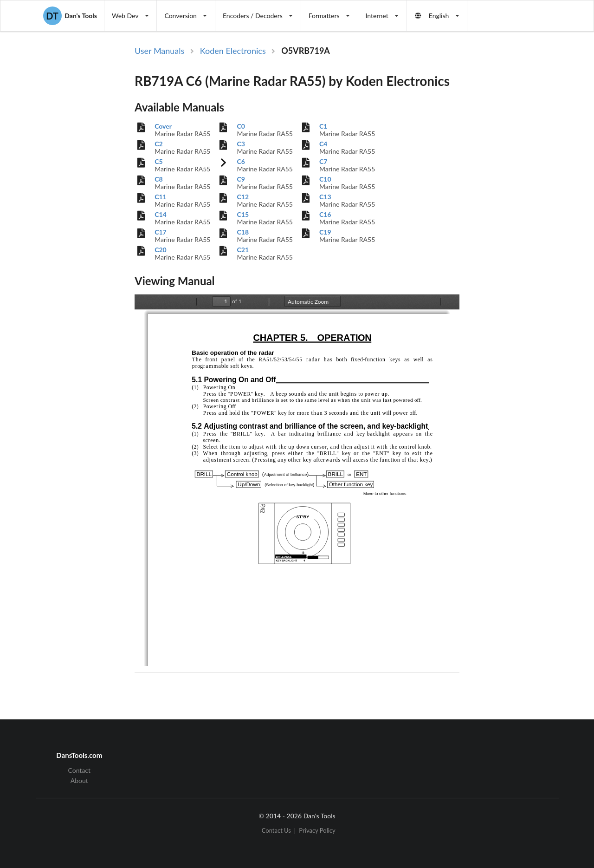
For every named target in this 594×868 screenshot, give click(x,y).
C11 (161, 197)
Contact (80, 770)
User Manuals (159, 51)
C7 (323, 162)
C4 (323, 144)
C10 (325, 179)
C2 (158, 144)
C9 (241, 179)
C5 (158, 162)
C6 (241, 162)
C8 (158, 179)
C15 (243, 215)
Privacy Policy (317, 831)
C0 (241, 126)
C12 (243, 197)
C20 (161, 250)
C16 (325, 215)
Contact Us (276, 831)
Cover (163, 126)
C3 (241, 144)
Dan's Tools (70, 16)
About (79, 780)
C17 (161, 232)
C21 (243, 250)
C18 (243, 232)
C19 (325, 232)
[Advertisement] (512, 196)
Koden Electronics (233, 51)
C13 (325, 197)
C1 (323, 126)
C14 (161, 215)
